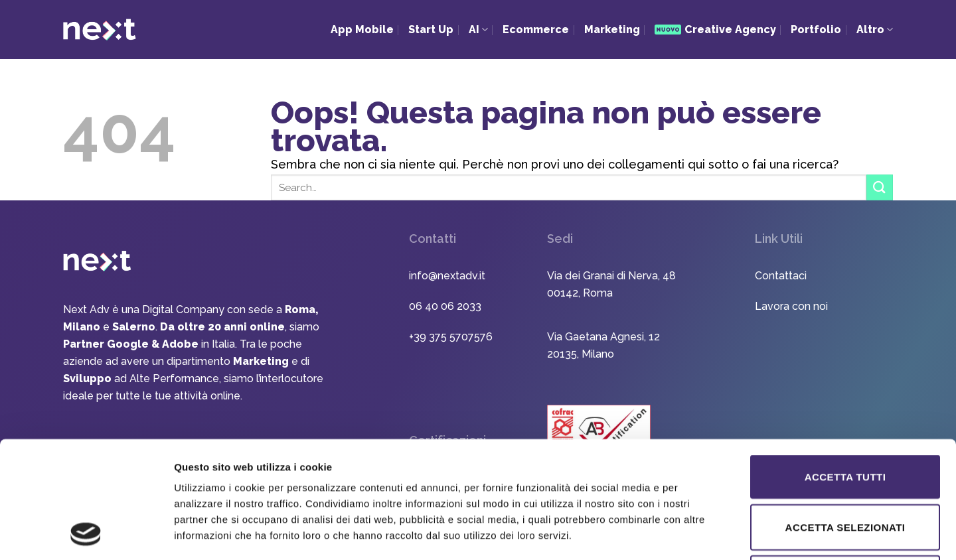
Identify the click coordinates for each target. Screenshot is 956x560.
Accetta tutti (845, 367)
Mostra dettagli (698, 534)
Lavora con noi (791, 306)
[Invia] (880, 187)
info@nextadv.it (447, 276)
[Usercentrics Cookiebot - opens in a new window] (86, 534)
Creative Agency (715, 30)
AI (478, 30)
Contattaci (781, 276)
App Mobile (362, 30)
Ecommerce (536, 30)
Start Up (431, 30)
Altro (875, 30)
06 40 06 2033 (445, 306)
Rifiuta (845, 469)
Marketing (612, 30)
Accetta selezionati (845, 418)
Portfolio (816, 30)
